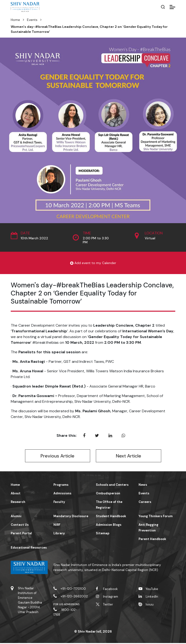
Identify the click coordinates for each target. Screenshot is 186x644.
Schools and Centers (112, 486)
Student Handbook (111, 517)
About (16, 494)
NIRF (57, 526)
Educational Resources (29, 548)
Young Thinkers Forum (156, 517)
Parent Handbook (152, 540)
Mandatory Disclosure (71, 517)
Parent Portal (21, 534)
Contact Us (20, 526)
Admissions (62, 494)
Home (15, 20)
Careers (145, 503)
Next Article (128, 456)
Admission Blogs (109, 526)
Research (18, 503)
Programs (61, 486)
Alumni (16, 517)
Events (32, 20)
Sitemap (103, 534)
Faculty (59, 503)
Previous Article (58, 456)
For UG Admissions (67, 605)
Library (59, 534)
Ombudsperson (108, 494)
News (143, 486)
